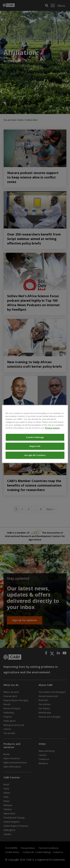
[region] (35, 434)
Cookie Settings (35, 437)
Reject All (35, 446)
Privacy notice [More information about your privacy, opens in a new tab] (52, 428)
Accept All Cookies (35, 455)
